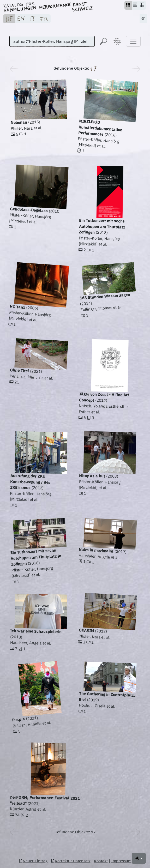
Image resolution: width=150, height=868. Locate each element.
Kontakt (101, 861)
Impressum (121, 861)
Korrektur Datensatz (71, 861)
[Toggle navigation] (133, 41)
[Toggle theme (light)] (139, 858)
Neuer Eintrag (33, 861)
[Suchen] (52, 41)
